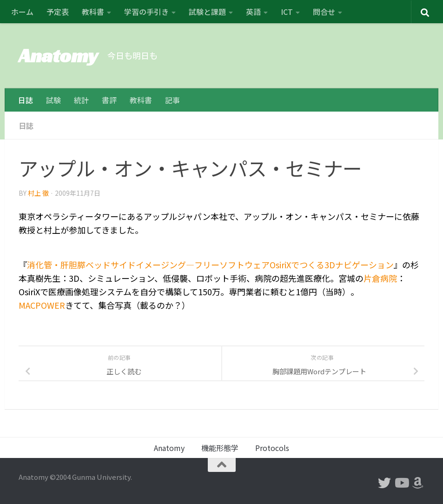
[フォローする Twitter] (384, 483)
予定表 (58, 12)
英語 (253, 12)
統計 (81, 100)
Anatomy (58, 56)
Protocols (272, 448)
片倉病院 (380, 278)
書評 (109, 100)
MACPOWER (42, 305)
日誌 (26, 100)
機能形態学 (220, 448)
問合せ (324, 12)
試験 (53, 100)
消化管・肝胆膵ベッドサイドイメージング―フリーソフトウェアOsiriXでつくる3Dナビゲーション (210, 265)
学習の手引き (146, 12)
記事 (172, 100)
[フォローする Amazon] (418, 483)
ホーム (22, 12)
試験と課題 (207, 12)
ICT (287, 12)
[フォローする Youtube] (401, 483)
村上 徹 (38, 193)
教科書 (93, 12)
